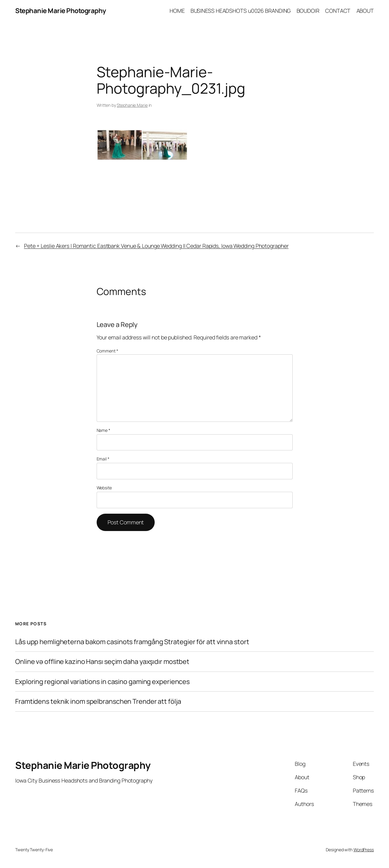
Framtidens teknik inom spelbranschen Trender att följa (98, 701)
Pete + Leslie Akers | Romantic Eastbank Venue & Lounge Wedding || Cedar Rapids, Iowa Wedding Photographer (156, 246)
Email (103, 459)
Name (103, 430)
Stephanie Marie (132, 105)
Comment (107, 351)
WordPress (364, 850)
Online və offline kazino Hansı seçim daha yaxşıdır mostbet (102, 661)
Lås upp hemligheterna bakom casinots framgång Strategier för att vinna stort (132, 642)
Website (104, 488)
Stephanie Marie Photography (61, 11)
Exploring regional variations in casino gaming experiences (102, 682)
